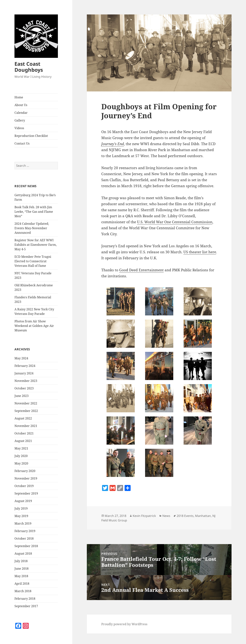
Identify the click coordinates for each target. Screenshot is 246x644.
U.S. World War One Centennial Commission (175, 222)
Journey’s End (113, 144)
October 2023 (24, 388)
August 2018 (23, 554)
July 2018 (21, 561)
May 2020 (21, 463)
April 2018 (22, 584)
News (166, 516)
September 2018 (26, 546)
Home (19, 97)
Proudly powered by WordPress (124, 624)
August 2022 (23, 418)
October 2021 (24, 433)
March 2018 (23, 591)
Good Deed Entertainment (141, 270)
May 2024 (21, 358)
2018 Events (185, 516)
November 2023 (26, 381)
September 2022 (26, 411)
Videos (19, 128)
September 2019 (26, 493)
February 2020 (25, 471)
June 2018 (22, 569)
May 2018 (21, 576)
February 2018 (25, 599)
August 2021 (23, 441)
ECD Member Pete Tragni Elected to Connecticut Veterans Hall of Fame (33, 261)
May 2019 (21, 516)
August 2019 (23, 501)
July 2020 (21, 456)
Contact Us (22, 143)
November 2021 (26, 426)
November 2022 (26, 403)
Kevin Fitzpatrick (144, 516)
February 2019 (25, 531)
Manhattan (203, 516)
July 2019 (21, 508)
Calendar (21, 113)
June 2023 (22, 396)
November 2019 (26, 478)
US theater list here (200, 252)
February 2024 (25, 366)
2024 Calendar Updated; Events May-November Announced (32, 228)
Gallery (20, 120)
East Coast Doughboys (29, 67)
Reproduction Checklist (31, 136)
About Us (21, 105)
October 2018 (24, 538)
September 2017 (26, 606)
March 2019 (23, 523)
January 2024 (24, 373)
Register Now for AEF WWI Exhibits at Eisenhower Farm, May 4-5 (36, 245)
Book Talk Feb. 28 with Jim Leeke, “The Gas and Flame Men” (34, 212)
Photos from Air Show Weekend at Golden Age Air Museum (34, 326)
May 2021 (21, 448)
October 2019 (24, 486)
